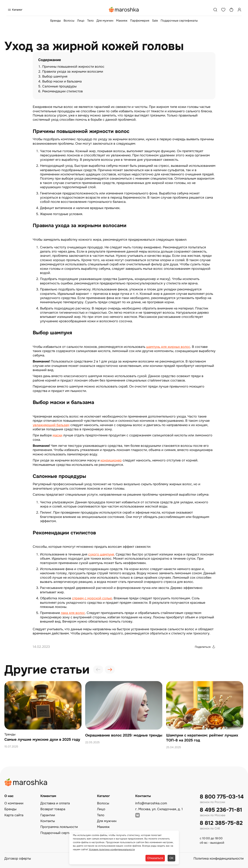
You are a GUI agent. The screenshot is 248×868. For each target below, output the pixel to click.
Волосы (69, 21)
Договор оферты (18, 858)
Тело (90, 21)
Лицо (81, 21)
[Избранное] (223, 10)
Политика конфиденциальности (219, 858)
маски (57, 435)
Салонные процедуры (59, 86)
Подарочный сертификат (60, 833)
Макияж (122, 21)
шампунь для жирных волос (168, 347)
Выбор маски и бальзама (62, 81)
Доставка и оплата (55, 803)
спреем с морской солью (92, 598)
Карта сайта (14, 815)
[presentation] (98, 670)
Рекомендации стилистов (63, 91)
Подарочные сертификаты (179, 21)
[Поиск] (215, 10)
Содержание (50, 60)
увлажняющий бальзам (51, 425)
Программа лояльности (59, 827)
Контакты (48, 821)
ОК (171, 858)
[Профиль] (239, 10)
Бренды (56, 21)
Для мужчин (105, 21)
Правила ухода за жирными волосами (73, 72)
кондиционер (111, 460)
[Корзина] (231, 10)
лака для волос (73, 613)
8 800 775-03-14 (222, 797)
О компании (14, 803)
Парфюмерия (140, 21)
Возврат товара (53, 809)
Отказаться (155, 858)
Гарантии (48, 815)
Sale (155, 21)
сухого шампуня (101, 554)
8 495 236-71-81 (221, 810)
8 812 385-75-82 (221, 823)
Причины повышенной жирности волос (73, 67)
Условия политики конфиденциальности (112, 849)
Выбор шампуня (55, 76)
